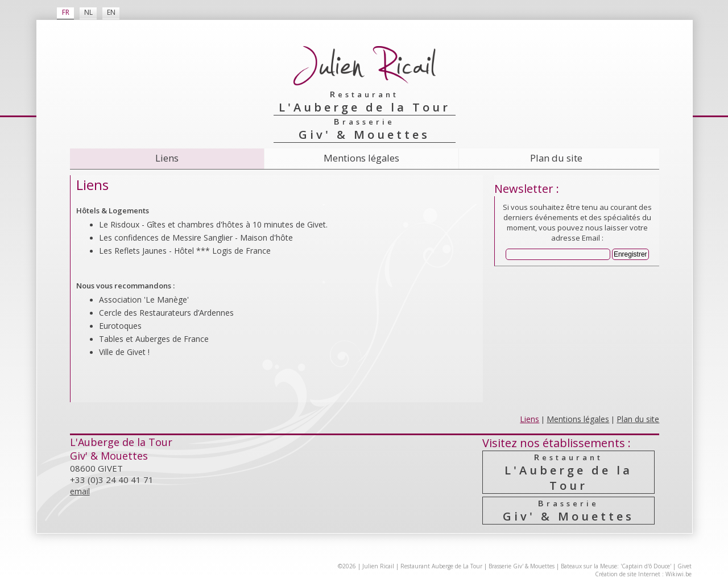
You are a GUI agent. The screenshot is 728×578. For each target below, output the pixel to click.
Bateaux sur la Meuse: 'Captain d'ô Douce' (616, 566)
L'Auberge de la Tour (568, 472)
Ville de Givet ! (124, 352)
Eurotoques (120, 326)
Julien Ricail (378, 566)
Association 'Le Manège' (144, 300)
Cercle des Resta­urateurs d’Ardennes (166, 313)
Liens (167, 158)
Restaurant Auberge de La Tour (441, 566)
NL (88, 12)
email (80, 491)
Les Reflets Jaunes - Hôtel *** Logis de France (185, 251)
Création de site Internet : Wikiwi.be (643, 574)
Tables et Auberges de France (154, 339)
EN (111, 12)
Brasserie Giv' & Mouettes (522, 566)
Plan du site (556, 158)
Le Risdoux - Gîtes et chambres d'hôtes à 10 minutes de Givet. (213, 224)
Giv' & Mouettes (568, 511)
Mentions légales (361, 158)
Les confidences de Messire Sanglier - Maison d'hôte (196, 238)
